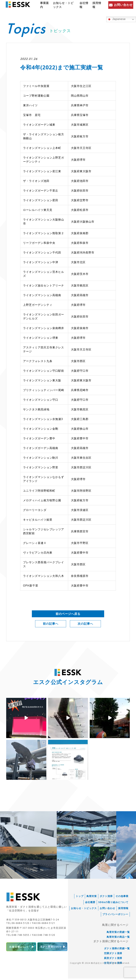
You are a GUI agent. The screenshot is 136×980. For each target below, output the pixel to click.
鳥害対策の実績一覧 (118, 934)
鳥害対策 (92, 898)
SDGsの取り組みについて (113, 904)
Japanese (116, 19)
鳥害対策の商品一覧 (118, 938)
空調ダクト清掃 (113, 955)
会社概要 (90, 904)
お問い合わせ (107, 910)
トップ (80, 898)
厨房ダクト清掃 (113, 960)
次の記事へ (86, 625)
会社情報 (84, 5)
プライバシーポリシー (115, 916)
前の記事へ (51, 625)
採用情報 (97, 5)
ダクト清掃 (106, 898)
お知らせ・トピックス (63, 5)
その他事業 (122, 898)
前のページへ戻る (68, 614)
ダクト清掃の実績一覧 (117, 950)
